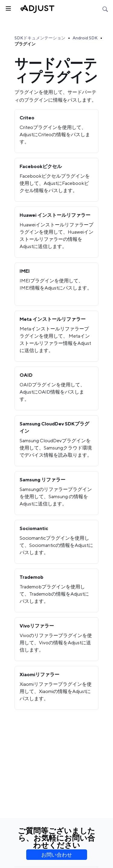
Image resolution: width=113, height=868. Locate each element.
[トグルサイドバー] (8, 8)
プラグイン (25, 44)
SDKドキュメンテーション (40, 38)
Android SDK (85, 38)
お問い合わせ (57, 855)
